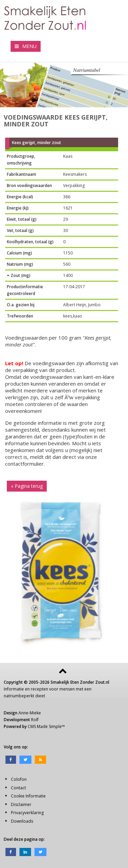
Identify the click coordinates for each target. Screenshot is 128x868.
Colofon (19, 779)
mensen (67, 689)
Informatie (14, 689)
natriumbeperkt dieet (24, 696)
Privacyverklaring (27, 813)
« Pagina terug (27, 486)
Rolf (35, 720)
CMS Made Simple (45, 726)
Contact (18, 788)
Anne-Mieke (30, 713)
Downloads (22, 821)
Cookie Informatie (28, 796)
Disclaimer (21, 804)
